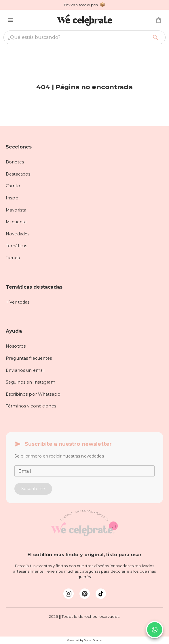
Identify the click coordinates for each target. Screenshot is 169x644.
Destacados (18, 174)
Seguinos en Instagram (31, 382)
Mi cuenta (16, 222)
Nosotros (16, 346)
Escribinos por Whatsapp (33, 394)
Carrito (13, 186)
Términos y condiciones (31, 406)
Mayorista (16, 210)
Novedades (18, 234)
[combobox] (78, 37)
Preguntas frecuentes (29, 358)
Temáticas (16, 246)
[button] (10, 20)
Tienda (13, 258)
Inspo (12, 198)
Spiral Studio (93, 640)
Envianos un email (25, 370)
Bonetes (15, 162)
